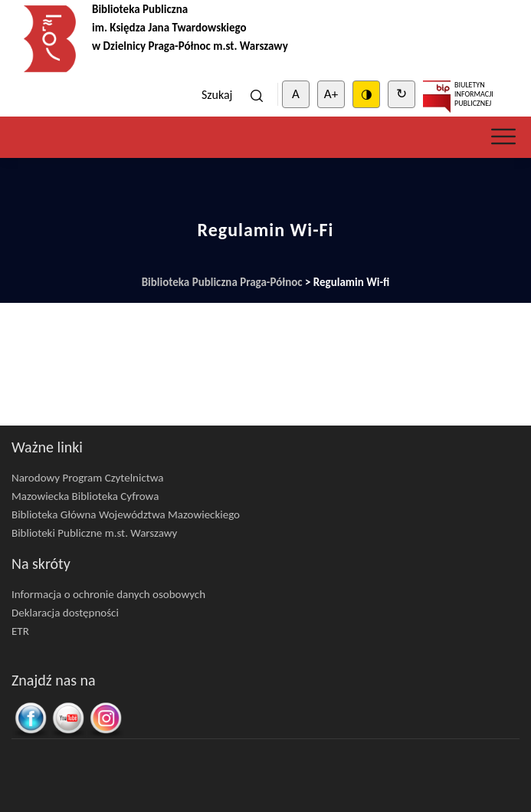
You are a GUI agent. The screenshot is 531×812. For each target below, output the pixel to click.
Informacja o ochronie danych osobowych (108, 594)
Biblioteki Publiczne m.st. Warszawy (94, 533)
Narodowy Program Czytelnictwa (88, 478)
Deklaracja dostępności (65, 613)
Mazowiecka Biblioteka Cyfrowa (85, 496)
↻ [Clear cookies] (402, 94)
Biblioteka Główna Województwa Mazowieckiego (126, 514)
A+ (331, 94)
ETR (20, 631)
